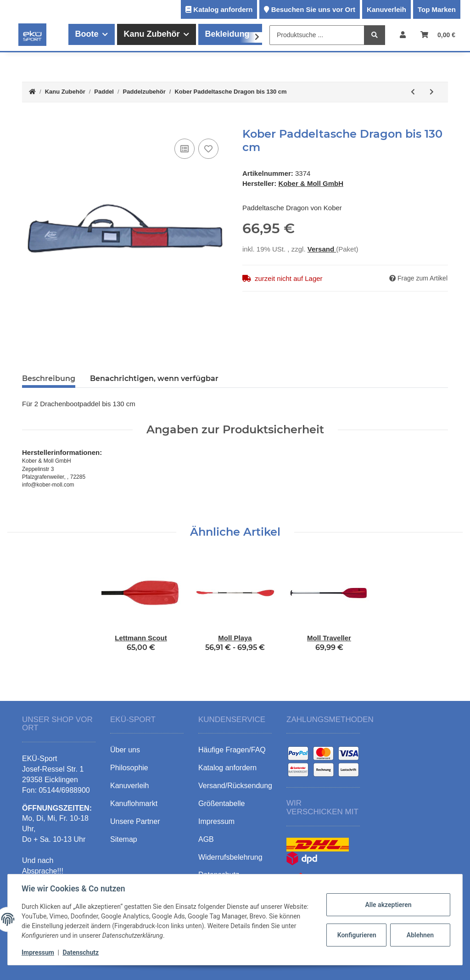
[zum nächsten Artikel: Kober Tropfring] (432, 92)
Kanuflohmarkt (134, 804)
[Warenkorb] (438, 35)
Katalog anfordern (223, 9)
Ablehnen (419, 935)
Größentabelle (221, 804)
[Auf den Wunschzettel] (208, 149)
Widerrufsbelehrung (230, 857)
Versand (322, 249)
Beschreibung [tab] (49, 378)
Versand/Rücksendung (235, 786)
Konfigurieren (356, 935)
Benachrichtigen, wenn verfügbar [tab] (154, 378)
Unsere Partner (135, 821)
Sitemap (124, 839)
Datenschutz (81, 952)
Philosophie (129, 768)
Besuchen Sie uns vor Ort (313, 9)
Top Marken (437, 9)
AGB (206, 839)
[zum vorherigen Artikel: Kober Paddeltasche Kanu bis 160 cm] (413, 92)
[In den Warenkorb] (29, 123)
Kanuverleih (386, 9)
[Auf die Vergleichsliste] (185, 149)
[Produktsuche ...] (317, 35)
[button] (403, 35)
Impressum (39, 952)
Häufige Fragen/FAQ (232, 750)
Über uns (125, 750)
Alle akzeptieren (387, 905)
